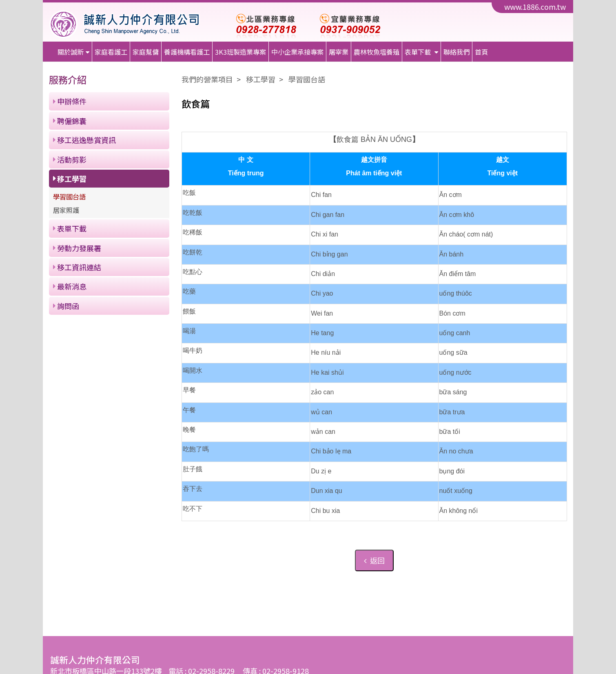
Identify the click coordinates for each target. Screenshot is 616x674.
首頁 (481, 52)
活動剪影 (72, 159)
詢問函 (68, 306)
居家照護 (66, 210)
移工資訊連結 (79, 267)
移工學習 (72, 179)
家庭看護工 (111, 52)
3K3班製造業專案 (240, 52)
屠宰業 (339, 52)
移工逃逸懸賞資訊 (86, 140)
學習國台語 (69, 197)
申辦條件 (72, 101)
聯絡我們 (456, 52)
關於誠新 (71, 52)
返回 (374, 560)
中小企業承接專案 (297, 52)
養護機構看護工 (187, 52)
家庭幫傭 (146, 52)
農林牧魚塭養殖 (377, 52)
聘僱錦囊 (72, 121)
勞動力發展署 (79, 248)
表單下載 (419, 52)
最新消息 (72, 286)
